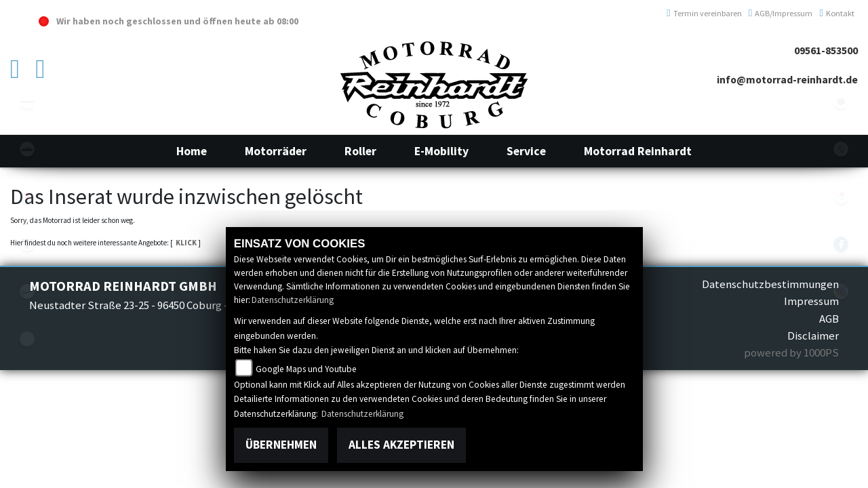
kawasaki (27, 102)
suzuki (27, 197)
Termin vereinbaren (704, 13)
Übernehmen (281, 445)
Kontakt (837, 13)
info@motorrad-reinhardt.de (787, 80)
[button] (276, 151)
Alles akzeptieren (401, 445)
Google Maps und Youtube (306, 369)
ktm (27, 149)
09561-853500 (826, 50)
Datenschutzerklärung (293, 300)
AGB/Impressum (781, 13)
